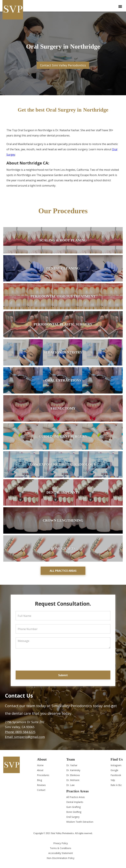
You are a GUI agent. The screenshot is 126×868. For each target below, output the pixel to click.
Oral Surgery (73, 817)
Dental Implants (75, 802)
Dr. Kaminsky (73, 770)
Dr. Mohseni (73, 780)
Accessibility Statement (61, 853)
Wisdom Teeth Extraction (80, 822)
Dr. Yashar (72, 765)
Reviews (41, 785)
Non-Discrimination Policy (61, 858)
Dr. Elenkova (73, 775)
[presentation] (57, 657)
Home (40, 765)
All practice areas (63, 571)
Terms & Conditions (61, 848)
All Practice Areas (76, 797)
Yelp (113, 780)
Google (114, 770)
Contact (41, 790)
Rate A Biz (116, 785)
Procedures (43, 775)
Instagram (116, 765)
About (40, 770)
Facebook (116, 775)
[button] (120, 7)
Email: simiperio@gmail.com (25, 737)
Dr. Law (70, 785)
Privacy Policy (61, 843)
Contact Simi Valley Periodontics (63, 65)
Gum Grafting (73, 807)
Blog (39, 780)
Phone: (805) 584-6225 (20, 732)
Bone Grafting (74, 812)
